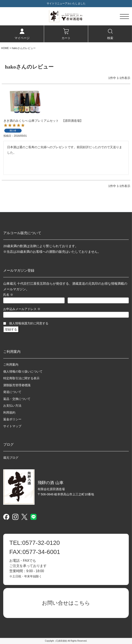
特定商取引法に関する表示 (21, 378)
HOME (5, 48)
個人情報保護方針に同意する (29, 323)
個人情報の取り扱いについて (23, 371)
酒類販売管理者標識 (17, 385)
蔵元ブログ (11, 458)
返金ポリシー (12, 419)
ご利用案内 (11, 365)
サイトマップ (12, 426)
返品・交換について (17, 399)
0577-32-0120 (35, 543)
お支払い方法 (12, 406)
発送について (12, 392)
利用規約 (9, 412)
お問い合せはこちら (66, 603)
